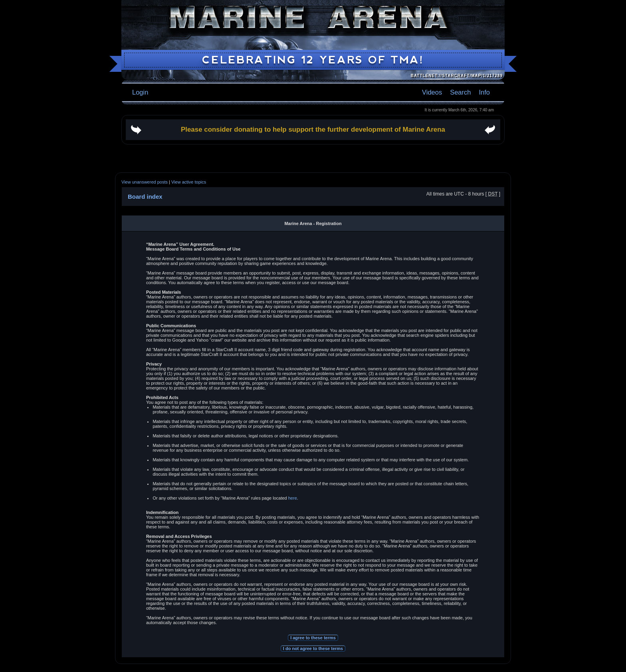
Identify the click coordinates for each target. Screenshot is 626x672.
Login (140, 92)
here (293, 498)
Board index (145, 197)
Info (484, 92)
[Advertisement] (313, 158)
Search (460, 92)
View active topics (189, 182)
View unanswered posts (145, 182)
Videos (432, 92)
